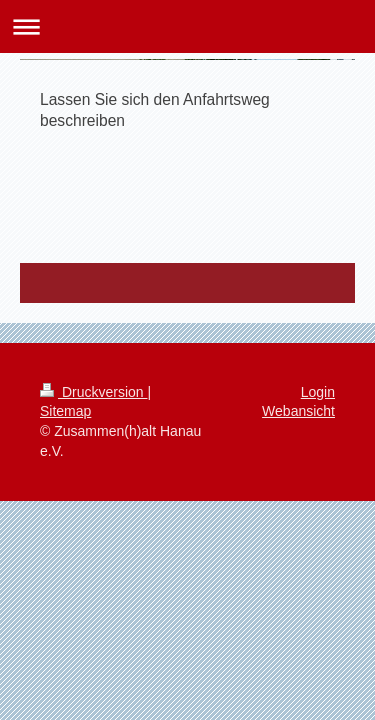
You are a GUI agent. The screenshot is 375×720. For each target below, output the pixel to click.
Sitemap (65, 411)
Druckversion (93, 392)
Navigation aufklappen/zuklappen (187, 26)
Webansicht (298, 411)
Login (318, 392)
